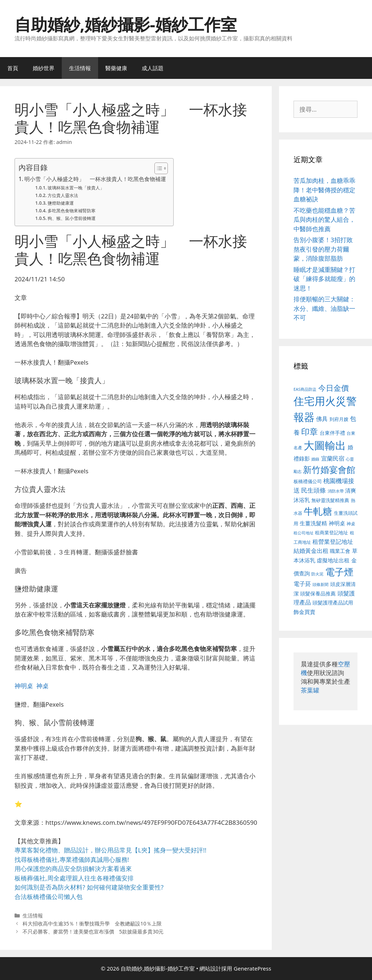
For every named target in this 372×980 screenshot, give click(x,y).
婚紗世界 (44, 68)
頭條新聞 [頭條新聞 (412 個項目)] (320, 585)
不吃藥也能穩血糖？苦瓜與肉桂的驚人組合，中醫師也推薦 (324, 220)
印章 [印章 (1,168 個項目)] (310, 431)
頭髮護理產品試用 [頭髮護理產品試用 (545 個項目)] (333, 603)
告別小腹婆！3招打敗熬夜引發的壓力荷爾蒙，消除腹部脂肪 (323, 249)
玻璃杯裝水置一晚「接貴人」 (76, 188)
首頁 (13, 68)
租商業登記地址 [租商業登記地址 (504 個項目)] (331, 533)
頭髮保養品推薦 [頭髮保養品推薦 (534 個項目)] (318, 593)
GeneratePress (252, 968)
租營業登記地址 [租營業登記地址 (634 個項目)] (333, 542)
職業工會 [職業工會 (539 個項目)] (340, 551)
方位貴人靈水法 (63, 195)
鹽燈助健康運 (61, 203)
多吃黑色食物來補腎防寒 (72, 211)
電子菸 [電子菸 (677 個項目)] (302, 584)
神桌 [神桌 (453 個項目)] (351, 523)
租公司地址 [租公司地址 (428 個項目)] (304, 533)
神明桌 (24, 686)
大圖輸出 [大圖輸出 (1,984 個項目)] (325, 445)
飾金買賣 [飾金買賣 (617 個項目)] (304, 612)
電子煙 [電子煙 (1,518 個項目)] (339, 572)
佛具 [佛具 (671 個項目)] (322, 419)
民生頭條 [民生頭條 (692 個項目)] (314, 490)
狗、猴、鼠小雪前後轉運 (72, 218)
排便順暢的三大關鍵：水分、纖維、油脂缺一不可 (324, 308)
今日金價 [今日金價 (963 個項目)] (333, 388)
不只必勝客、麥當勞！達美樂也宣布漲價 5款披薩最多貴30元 (93, 931)
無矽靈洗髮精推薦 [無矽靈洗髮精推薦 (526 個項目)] (330, 500)
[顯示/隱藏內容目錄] (157, 168)
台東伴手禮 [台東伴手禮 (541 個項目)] (332, 433)
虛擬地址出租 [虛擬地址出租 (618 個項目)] (333, 560)
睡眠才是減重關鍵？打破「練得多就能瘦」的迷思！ (324, 279)
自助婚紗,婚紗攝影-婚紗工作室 (126, 24)
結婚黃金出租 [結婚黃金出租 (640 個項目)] (311, 551)
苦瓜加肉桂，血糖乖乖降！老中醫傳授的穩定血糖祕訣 (324, 190)
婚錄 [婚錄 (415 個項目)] (315, 459)
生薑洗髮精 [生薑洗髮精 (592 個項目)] (313, 523)
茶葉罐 (310, 690)
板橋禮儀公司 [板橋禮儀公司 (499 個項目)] (308, 481)
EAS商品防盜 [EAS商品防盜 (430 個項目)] (305, 389)
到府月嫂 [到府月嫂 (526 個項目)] (339, 419)
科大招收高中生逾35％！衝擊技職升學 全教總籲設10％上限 (92, 923)
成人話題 (153, 68)
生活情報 (80, 68)
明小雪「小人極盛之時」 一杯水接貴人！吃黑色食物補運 (95, 179)
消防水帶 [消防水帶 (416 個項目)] (336, 491)
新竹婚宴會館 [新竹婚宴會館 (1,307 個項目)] (329, 469)
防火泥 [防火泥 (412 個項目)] (317, 574)
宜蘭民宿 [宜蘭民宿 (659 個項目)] (333, 458)
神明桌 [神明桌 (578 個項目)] (337, 523)
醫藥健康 (116, 68)
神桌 (43, 686)
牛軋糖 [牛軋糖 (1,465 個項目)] (318, 511)
